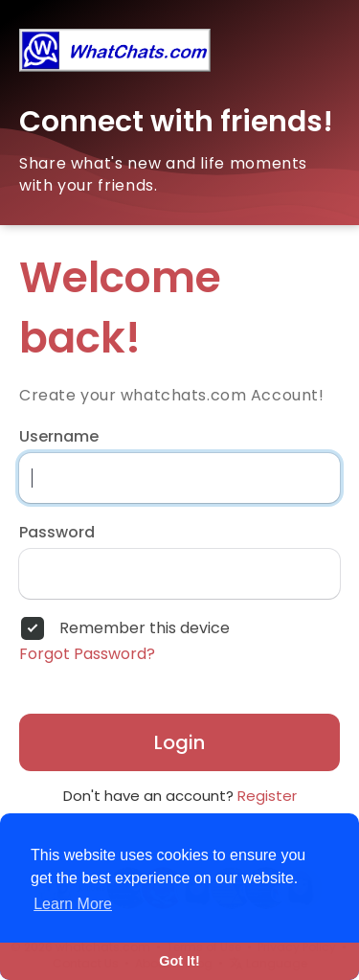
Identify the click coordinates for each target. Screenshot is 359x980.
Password (57, 533)
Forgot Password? (87, 654)
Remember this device (145, 628)
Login (179, 742)
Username (59, 437)
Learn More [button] (73, 904)
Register (267, 796)
